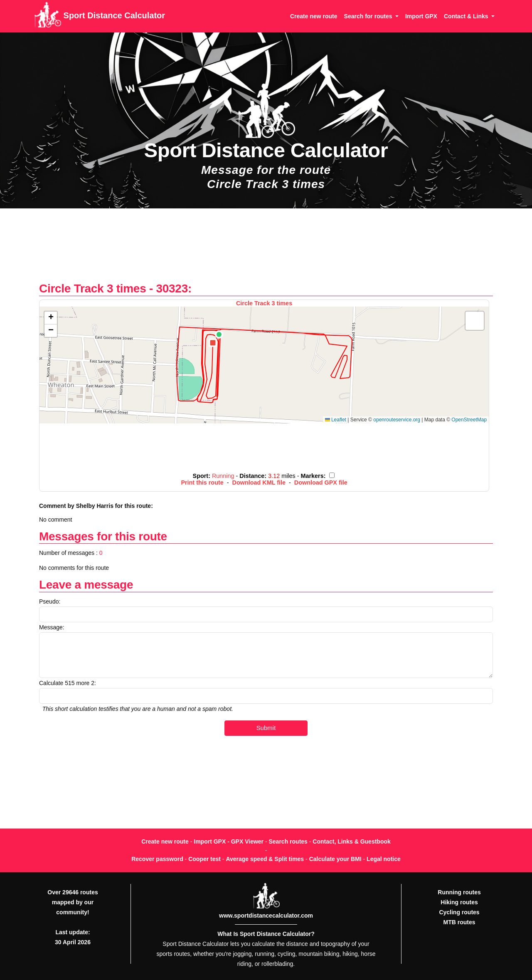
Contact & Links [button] (467, 16)
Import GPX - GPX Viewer (229, 841)
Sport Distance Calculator (100, 16)
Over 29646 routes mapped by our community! (73, 902)
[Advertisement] (266, 249)
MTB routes (459, 922)
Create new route (314, 16)
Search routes (288, 841)
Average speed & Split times (265, 859)
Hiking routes (459, 902)
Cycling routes (459, 912)
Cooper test (204, 859)
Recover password (157, 859)
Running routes (459, 892)
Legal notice (384, 859)
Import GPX (421, 16)
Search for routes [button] (369, 16)
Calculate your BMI (335, 859)
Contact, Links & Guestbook (351, 841)
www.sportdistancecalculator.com (266, 916)
